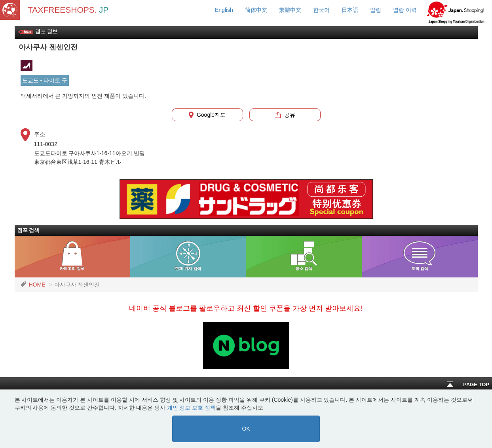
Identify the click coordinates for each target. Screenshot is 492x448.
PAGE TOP (468, 384)
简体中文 (256, 10)
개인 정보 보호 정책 (192, 408)
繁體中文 (290, 10)
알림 (376, 10)
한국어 (321, 10)
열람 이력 (405, 10)
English (224, 10)
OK (246, 429)
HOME (37, 285)
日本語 (350, 10)
